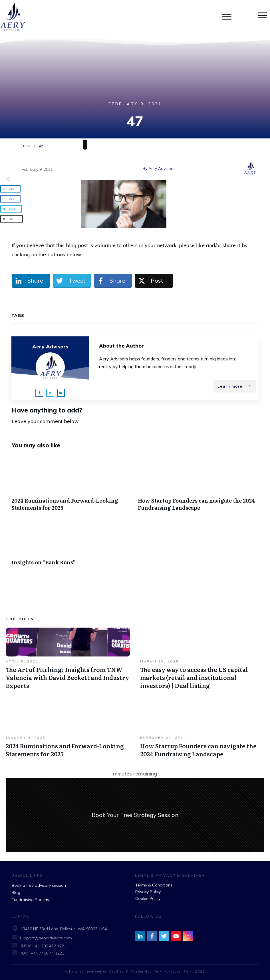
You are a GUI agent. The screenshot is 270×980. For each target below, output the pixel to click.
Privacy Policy (148, 892)
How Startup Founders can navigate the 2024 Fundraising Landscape (198, 486)
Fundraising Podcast (31, 900)
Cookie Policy (148, 898)
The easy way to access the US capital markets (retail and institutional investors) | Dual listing (202, 661)
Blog (16, 892)
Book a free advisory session (39, 885)
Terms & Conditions (154, 885)
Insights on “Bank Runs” (72, 544)
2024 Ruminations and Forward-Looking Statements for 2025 (72, 486)
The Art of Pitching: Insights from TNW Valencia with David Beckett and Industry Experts (68, 661)
